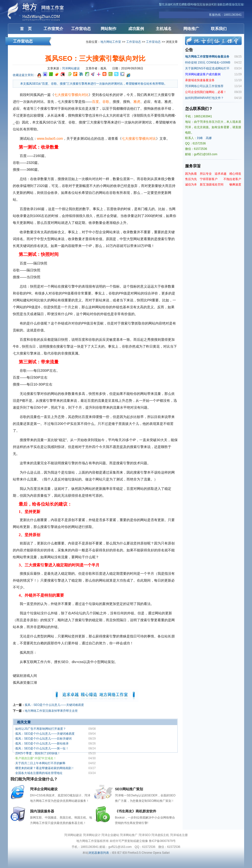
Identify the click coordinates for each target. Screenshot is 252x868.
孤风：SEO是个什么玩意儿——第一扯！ (42, 748)
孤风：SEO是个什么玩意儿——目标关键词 (43, 739)
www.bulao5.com (50, 139)
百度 (95, 102)
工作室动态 (81, 29)
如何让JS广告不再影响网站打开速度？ (41, 729)
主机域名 (164, 29)
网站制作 (109, 29)
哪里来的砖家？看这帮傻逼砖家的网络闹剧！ (45, 768)
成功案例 (136, 29)
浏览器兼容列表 (99, 853)
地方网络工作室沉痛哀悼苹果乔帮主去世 (51, 711)
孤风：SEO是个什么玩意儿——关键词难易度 (54, 705)
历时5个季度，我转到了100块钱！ (38, 753)
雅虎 (137, 102)
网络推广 (191, 29)
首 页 (26, 29)
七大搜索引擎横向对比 (71, 95)
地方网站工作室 (111, 42)
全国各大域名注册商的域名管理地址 (39, 773)
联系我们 (219, 29)
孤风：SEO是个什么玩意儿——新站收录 (42, 744)
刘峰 (200, 138)
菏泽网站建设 (37, 12)
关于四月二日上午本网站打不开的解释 (40, 763)
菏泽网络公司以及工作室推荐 (204, 86)
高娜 (209, 138)
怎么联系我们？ (199, 109)
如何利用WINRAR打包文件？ (204, 98)
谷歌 (106, 102)
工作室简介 (53, 29)
